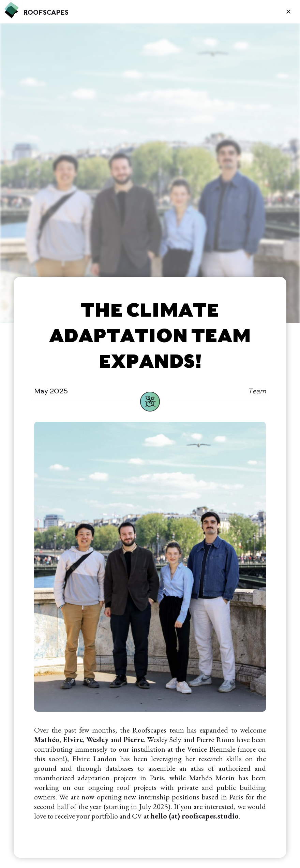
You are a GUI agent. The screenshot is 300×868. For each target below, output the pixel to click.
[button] (288, 12)
